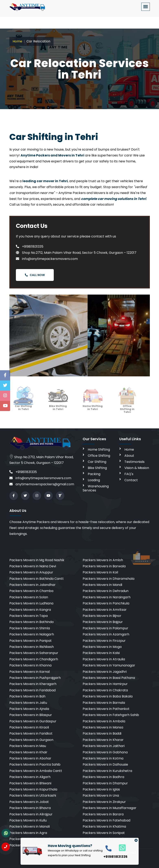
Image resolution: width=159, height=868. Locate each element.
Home (17, 41)
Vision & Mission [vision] (137, 468)
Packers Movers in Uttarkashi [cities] (33, 795)
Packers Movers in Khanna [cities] (30, 665)
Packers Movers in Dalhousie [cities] (105, 764)
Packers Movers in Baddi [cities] (102, 733)
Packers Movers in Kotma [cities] (103, 758)
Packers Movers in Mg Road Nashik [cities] (37, 560)
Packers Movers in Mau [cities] (28, 746)
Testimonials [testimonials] (134, 462)
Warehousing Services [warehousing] (96, 488)
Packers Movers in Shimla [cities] (30, 628)
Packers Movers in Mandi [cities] (102, 585)
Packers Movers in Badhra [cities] (103, 777)
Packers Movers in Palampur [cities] (105, 628)
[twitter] (25, 496)
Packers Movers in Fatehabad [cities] (106, 820)
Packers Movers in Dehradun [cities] (106, 591)
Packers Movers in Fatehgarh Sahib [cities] (111, 715)
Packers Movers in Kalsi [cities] (101, 653)
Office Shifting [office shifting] (99, 456)
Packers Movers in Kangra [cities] (30, 610)
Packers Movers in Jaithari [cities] (104, 746)
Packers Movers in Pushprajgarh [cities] (35, 678)
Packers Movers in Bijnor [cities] (102, 616)
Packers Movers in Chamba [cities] (31, 591)
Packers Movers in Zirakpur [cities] (104, 802)
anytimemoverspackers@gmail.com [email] (42, 484)
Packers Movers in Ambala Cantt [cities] (36, 771)
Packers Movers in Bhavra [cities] (30, 808)
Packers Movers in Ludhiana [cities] (31, 603)
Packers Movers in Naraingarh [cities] (107, 597)
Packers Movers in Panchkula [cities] (106, 603)
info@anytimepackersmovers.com (47, 259)
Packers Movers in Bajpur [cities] (103, 622)
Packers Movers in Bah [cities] (27, 696)
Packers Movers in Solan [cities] (29, 597)
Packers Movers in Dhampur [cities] (105, 783)
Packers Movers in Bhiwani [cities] (30, 783)
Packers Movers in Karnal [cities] (30, 672)
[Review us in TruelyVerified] (60, 496)
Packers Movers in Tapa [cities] (29, 616)
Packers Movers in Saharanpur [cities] (34, 653)
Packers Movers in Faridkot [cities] (31, 733)
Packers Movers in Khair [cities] (28, 752)
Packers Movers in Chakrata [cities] (105, 690)
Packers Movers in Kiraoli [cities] (29, 727)
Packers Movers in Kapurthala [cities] (33, 789)
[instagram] (37, 496)
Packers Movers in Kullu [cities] (28, 820)
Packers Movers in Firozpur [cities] (104, 641)
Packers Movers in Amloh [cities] (103, 560)
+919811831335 (30, 247)
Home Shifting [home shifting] (99, 450)
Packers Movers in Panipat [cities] (31, 641)
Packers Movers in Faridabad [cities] (32, 690)
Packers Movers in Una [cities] (101, 795)
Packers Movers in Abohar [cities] (30, 758)
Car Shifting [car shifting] (97, 462)
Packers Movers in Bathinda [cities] (31, 622)
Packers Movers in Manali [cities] (30, 826)
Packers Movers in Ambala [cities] (104, 721)
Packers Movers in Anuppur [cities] (31, 572)
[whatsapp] (120, 847)
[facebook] (14, 496)
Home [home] (129, 450)
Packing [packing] (94, 474)
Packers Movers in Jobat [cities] (29, 802)
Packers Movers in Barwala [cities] (104, 566)
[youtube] (48, 496)
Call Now (35, 275)
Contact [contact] (131, 480)
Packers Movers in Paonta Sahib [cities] (35, 764)
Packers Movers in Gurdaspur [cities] (33, 721)
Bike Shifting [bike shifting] (97, 468)
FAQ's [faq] (129, 474)
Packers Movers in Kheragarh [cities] (33, 684)
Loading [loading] (94, 480)
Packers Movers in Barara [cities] (103, 814)
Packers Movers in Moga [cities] (102, 647)
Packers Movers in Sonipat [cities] (104, 833)
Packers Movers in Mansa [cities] (103, 727)
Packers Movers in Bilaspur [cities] (31, 715)
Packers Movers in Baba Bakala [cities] (108, 696)
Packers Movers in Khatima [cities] (104, 826)
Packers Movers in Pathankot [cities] (106, 709)
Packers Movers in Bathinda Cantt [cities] (37, 579)
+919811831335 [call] (23, 472)
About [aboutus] (129, 456)
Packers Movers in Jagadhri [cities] (105, 672)
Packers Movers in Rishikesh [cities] (32, 647)
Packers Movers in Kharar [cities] (103, 740)
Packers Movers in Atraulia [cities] (104, 659)
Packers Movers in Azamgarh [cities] (106, 634)
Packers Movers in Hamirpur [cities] (105, 684)
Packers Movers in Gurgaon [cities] (31, 740)
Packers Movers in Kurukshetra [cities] (107, 771)
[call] (109, 848)
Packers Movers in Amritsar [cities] (105, 610)
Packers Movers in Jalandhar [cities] (32, 585)
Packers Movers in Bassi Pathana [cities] (109, 678)
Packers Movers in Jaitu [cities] (28, 703)
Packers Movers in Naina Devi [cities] (33, 566)
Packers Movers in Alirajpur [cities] (31, 814)
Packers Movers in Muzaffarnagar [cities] (110, 808)
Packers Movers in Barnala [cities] (104, 703)
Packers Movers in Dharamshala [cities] (109, 579)
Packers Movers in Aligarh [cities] (30, 777)
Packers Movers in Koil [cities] (100, 572)
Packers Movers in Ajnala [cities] (29, 709)
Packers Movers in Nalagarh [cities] (32, 634)
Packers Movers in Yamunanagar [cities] (109, 665)
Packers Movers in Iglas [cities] (101, 789)
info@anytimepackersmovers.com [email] (40, 478)
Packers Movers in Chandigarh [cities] (34, 659)
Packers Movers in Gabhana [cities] (105, 752)
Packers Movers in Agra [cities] (28, 833)
